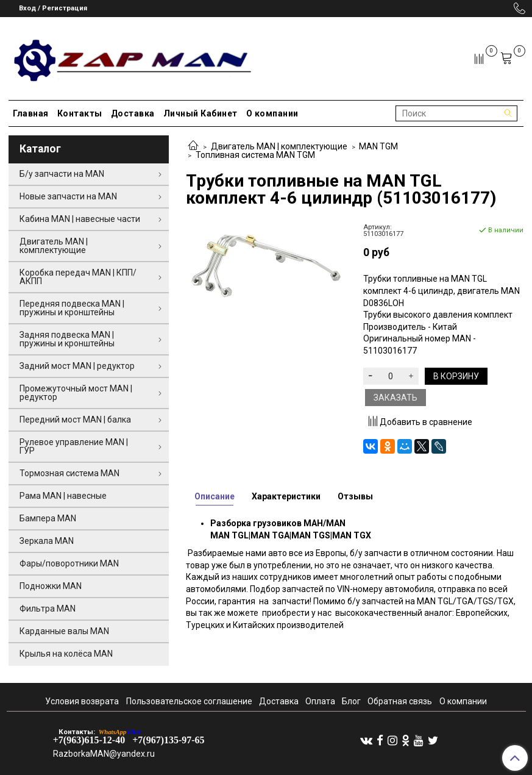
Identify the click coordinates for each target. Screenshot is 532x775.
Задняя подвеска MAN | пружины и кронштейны (67, 339)
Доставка (133, 113)
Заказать (395, 398)
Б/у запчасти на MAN (62, 174)
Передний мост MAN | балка (75, 420)
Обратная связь (400, 701)
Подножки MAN (51, 586)
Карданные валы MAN (64, 631)
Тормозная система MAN (69, 473)
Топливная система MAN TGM (255, 155)
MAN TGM (378, 146)
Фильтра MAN (48, 609)
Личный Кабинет (200, 113)
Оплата (320, 701)
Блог (351, 701)
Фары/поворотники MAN (69, 563)
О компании (272, 113)
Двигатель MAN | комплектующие (279, 146)
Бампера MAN (48, 518)
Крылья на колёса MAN (66, 654)
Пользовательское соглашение (189, 701)
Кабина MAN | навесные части (80, 219)
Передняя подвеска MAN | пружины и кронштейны (72, 308)
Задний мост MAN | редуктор (77, 366)
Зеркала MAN (47, 541)
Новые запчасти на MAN (68, 196)
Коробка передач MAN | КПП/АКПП (78, 277)
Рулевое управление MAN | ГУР (74, 446)
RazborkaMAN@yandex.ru (104, 754)
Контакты (80, 113)
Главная (31, 113)
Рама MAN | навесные (63, 496)
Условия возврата (82, 701)
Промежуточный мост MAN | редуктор (76, 393)
